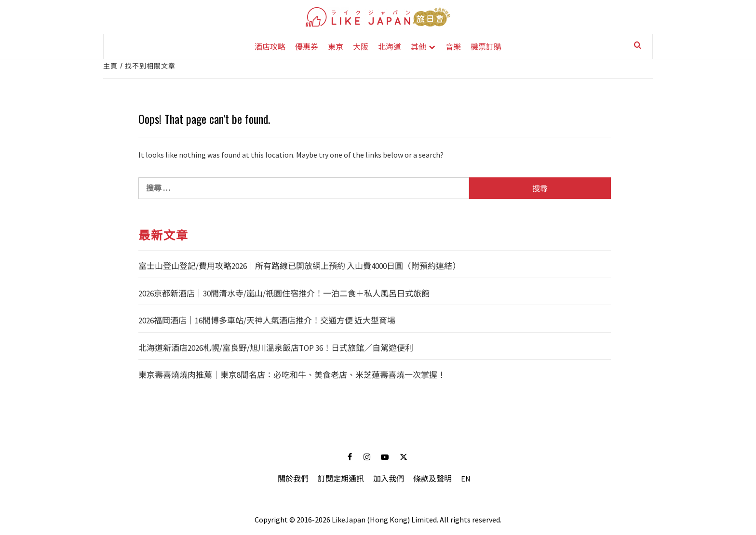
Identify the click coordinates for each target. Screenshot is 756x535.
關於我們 (293, 479)
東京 (336, 46)
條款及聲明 (432, 479)
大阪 (361, 46)
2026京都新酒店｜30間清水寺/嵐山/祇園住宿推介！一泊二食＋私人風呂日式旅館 (284, 294)
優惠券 (307, 46)
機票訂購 (486, 46)
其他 (418, 46)
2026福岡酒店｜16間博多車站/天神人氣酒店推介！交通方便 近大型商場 (267, 321)
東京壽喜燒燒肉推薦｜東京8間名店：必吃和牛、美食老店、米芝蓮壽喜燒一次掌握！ (292, 375)
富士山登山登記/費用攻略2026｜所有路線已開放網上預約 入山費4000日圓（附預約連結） (299, 266)
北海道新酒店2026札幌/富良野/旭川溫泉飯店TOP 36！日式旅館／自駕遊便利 (276, 348)
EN (466, 479)
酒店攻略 (270, 46)
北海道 (390, 46)
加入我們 (389, 479)
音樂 (453, 46)
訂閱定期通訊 (341, 479)
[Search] (633, 47)
